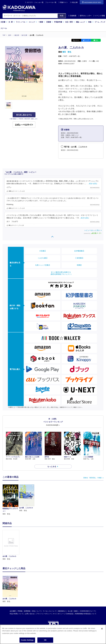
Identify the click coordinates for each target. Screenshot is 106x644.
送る (97, 40)
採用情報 (27, 607)
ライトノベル (22, 22)
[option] (11, 541)
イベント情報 (99, 16)
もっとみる (52, 462)
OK (45, 640)
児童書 (50, 22)
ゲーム (97, 22)
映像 (91, 22)
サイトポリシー (58, 609)
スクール (4, 28)
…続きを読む (92, 184)
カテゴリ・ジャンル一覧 (35, 2)
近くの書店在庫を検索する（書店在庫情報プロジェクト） (61, 273)
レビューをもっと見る (92, 230)
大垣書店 (43, 251)
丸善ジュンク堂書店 (43, 265)
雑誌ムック (82, 22)
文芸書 (4, 22)
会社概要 (13, 607)
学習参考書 (59, 22)
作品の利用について (16, 609)
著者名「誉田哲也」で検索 (92, 473)
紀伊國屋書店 (79, 251)
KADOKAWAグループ (88, 607)
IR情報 (20, 607)
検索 (62, 16)
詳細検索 (72, 16)
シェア (87, 40)
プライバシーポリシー (44, 609)
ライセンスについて (50, 607)
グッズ (103, 22)
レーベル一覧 (52, 2)
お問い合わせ (30, 609)
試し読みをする (24, 115)
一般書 (42, 22)
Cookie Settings (27, 640)
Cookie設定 (69, 609)
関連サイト (64, 2)
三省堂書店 (79, 258)
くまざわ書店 (43, 258)
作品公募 (75, 2)
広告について (36, 607)
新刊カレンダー (85, 16)
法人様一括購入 (73, 607)
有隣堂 (79, 265)
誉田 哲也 (67, 52)
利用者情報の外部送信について (86, 609)
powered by (93, 233)
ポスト (77, 40)
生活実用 (70, 22)
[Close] (102, 629)
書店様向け (62, 607)
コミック (33, 22)
